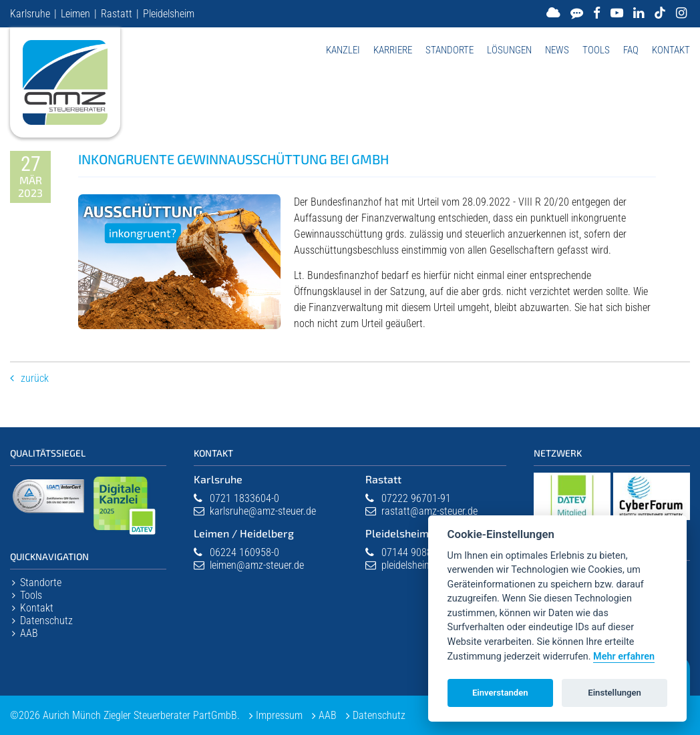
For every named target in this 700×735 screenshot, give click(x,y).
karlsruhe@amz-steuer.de (263, 511)
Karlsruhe (30, 14)
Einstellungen (615, 693)
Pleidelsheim (169, 14)
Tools (596, 50)
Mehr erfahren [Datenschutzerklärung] (624, 657)
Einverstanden (500, 693)
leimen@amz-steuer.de (257, 565)
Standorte (450, 50)
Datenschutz (46, 621)
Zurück (35, 378)
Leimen (75, 14)
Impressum (279, 715)
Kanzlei (343, 50)
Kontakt (671, 50)
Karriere (393, 50)
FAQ (631, 50)
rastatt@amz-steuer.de (429, 511)
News (557, 50)
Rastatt (117, 14)
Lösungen (509, 50)
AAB (29, 633)
